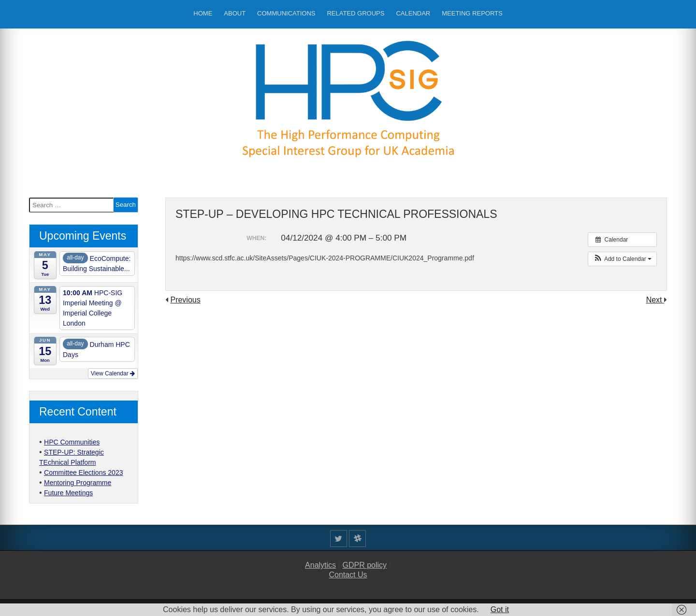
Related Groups (355, 13)
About (235, 13)
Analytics (320, 565)
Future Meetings (68, 493)
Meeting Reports (472, 13)
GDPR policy (364, 565)
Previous (185, 300)
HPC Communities (72, 442)
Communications (286, 13)
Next (655, 300)
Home (203, 13)
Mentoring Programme (78, 483)
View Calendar (113, 373)
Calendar (413, 13)
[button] (622, 259)
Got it (500, 609)
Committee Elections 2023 (83, 473)
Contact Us (348, 575)
